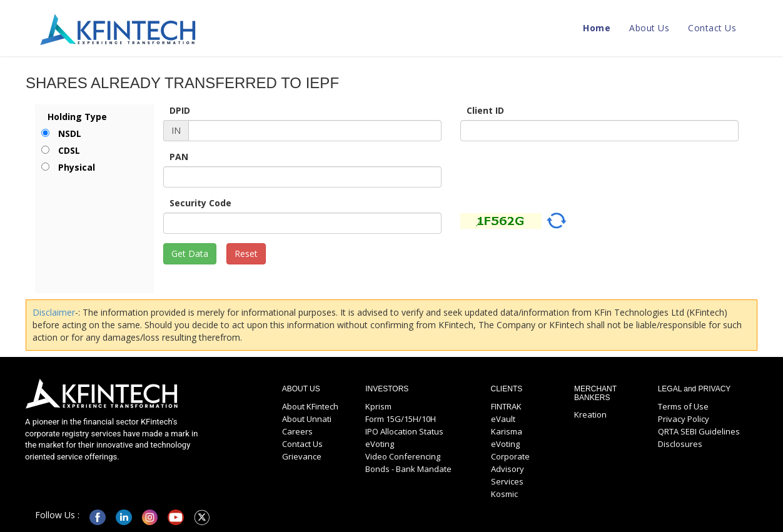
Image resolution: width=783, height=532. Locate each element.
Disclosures (680, 444)
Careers (297, 431)
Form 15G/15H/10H (401, 419)
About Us (649, 28)
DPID (180, 110)
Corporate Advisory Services (510, 469)
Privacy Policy (684, 419)
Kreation (590, 414)
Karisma (507, 431)
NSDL (70, 133)
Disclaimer (54, 312)
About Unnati (307, 419)
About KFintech (310, 406)
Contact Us (712, 28)
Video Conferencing (403, 456)
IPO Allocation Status (404, 431)
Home (597, 28)
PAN (179, 157)
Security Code (200, 203)
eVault (503, 419)
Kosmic (504, 494)
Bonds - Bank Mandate (408, 469)
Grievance (302, 456)
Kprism (378, 406)
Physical (77, 167)
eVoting (380, 444)
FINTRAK (506, 406)
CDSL (69, 150)
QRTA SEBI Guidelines (699, 431)
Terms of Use (683, 406)
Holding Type (77, 117)
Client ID (485, 110)
